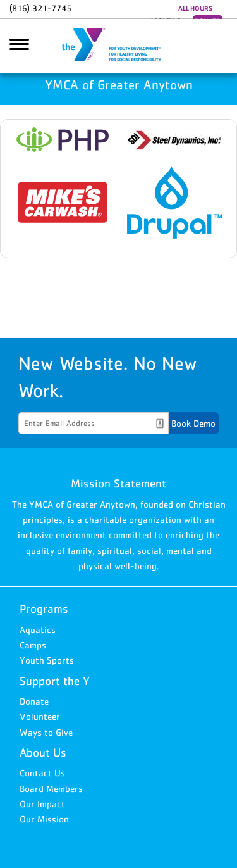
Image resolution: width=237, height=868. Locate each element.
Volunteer (40, 716)
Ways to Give (46, 732)
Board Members (51, 789)
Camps (33, 645)
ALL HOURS (195, 8)
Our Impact (42, 804)
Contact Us (42, 773)
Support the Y (55, 681)
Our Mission (44, 819)
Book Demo (193, 423)
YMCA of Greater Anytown (119, 46)
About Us (43, 752)
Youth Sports (47, 660)
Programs (44, 609)
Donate (34, 701)
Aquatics (38, 630)
